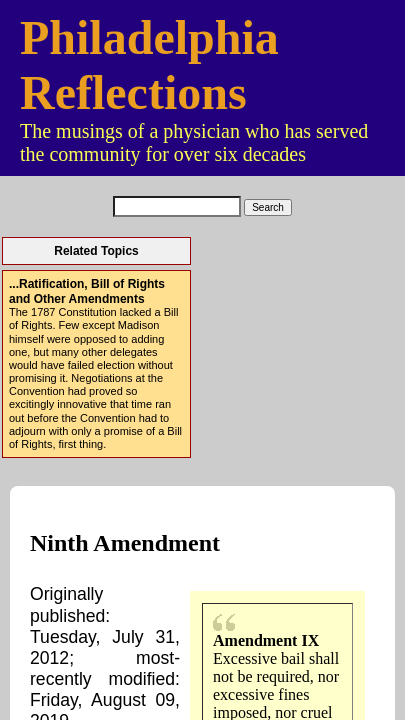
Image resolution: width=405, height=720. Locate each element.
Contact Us (202, 509)
